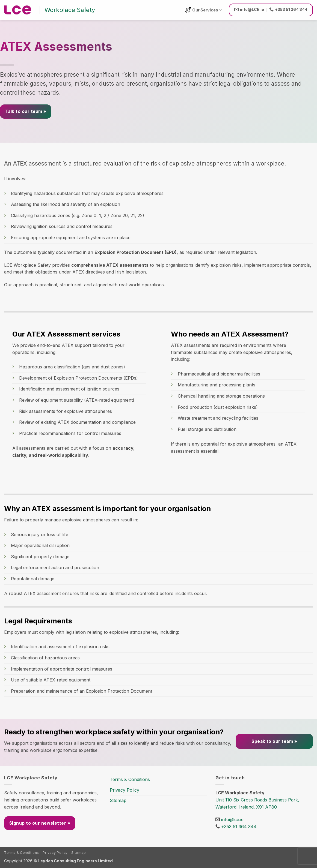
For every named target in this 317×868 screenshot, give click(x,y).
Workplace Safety (70, 10)
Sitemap (118, 800)
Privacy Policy (125, 790)
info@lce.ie (232, 819)
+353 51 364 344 (239, 827)
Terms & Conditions (130, 779)
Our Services (204, 10)
